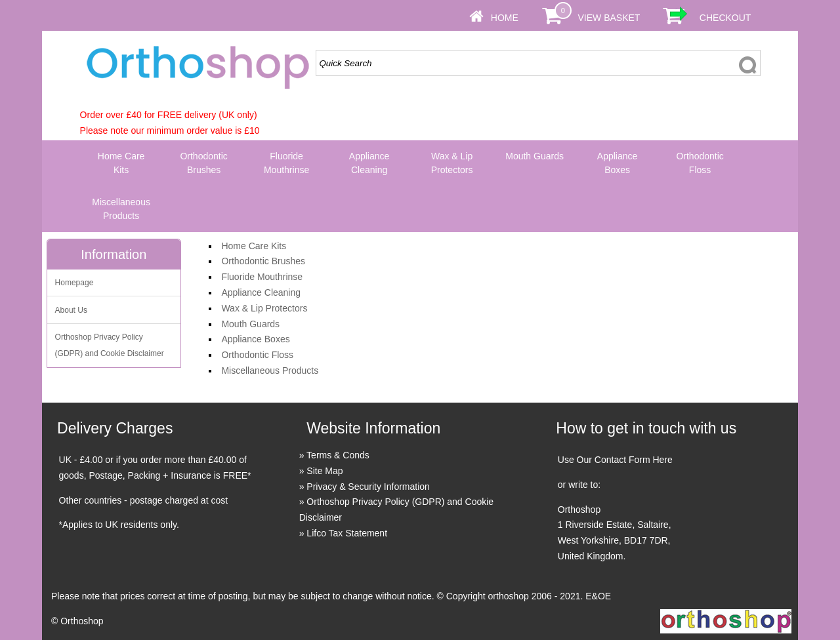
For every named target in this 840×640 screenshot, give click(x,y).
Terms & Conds (338, 455)
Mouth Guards (535, 156)
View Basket (609, 18)
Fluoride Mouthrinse (286, 163)
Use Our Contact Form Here (615, 460)
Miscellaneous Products (121, 209)
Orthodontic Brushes (203, 163)
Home (505, 18)
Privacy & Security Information (368, 487)
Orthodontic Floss (700, 163)
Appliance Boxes (618, 163)
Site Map (325, 471)
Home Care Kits (121, 163)
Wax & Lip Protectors (452, 163)
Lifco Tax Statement (347, 533)
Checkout (725, 18)
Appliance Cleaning (369, 163)
